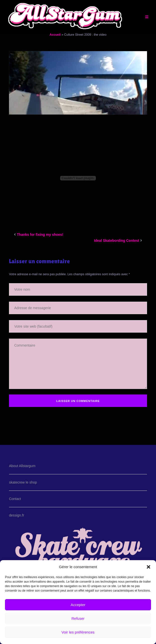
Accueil (55, 35)
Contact (15, 499)
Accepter (78, 605)
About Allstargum (22, 466)
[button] (149, 567)
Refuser (78, 618)
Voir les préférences (78, 632)
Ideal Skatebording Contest (116, 241)
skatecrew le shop (23, 482)
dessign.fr (17, 515)
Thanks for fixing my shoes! (40, 235)
